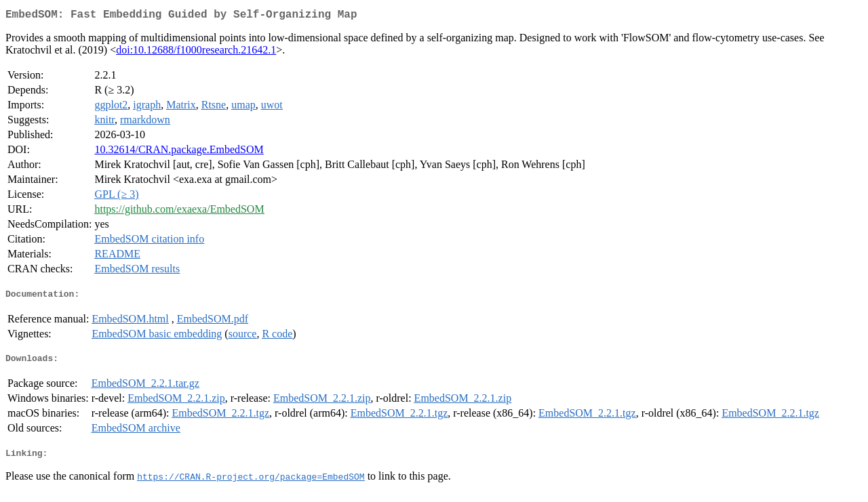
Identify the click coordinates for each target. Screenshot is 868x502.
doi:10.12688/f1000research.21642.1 (196, 53)
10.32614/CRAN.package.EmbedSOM (179, 152)
